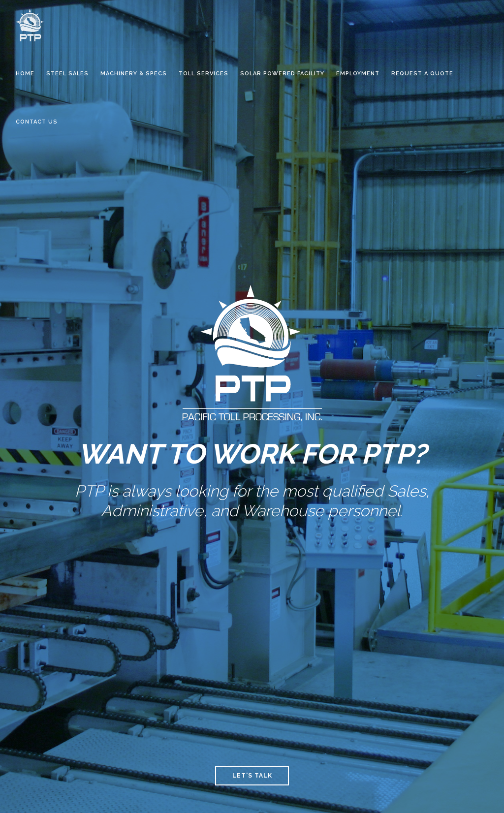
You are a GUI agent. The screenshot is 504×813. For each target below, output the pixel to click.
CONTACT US (37, 122)
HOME (25, 74)
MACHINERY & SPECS (134, 74)
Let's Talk (252, 776)
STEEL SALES (67, 74)
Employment (358, 74)
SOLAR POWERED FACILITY (282, 74)
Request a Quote (422, 74)
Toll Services (204, 74)
